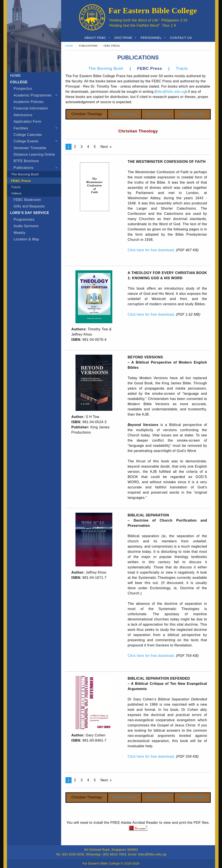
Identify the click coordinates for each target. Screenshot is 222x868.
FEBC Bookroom (27, 200)
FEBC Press (21, 181)
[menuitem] (34, 89)
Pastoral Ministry (192, 114)
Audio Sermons (26, 226)
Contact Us (181, 38)
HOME (15, 76)
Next (104, 147)
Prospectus (23, 89)
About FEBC (95, 38)
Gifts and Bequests (29, 206)
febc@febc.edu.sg (171, 92)
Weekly (19, 233)
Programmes (24, 219)
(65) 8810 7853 (115, 854)
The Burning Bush (25, 174)
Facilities (21, 128)
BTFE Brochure (26, 161)
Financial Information (31, 108)
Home (69, 46)
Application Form (27, 122)
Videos (16, 193)
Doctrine (123, 38)
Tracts (16, 187)
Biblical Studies (125, 114)
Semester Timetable (30, 148)
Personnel (151, 38)
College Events (26, 141)
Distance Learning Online (34, 154)
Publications (23, 168)
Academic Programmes (33, 95)
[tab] (34, 95)
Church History (158, 114)
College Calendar (28, 135)
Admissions (23, 115)
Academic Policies (28, 102)
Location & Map (26, 239)
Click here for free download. (151, 250)
